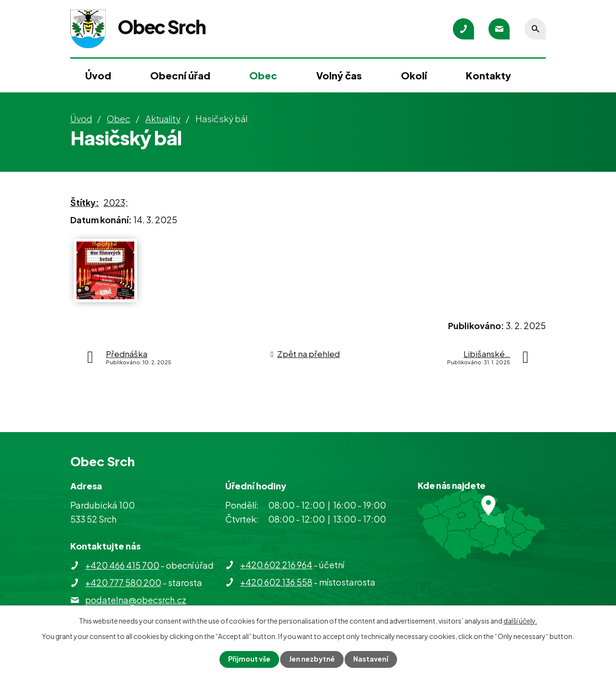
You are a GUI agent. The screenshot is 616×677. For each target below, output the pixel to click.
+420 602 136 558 (276, 582)
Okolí (414, 75)
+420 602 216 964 (276, 565)
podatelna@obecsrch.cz (136, 600)
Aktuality (163, 119)
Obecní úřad (180, 75)
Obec (263, 75)
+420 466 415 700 (122, 565)
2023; (116, 202)
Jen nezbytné (312, 659)
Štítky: (85, 202)
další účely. (520, 621)
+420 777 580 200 (123, 582)
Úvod (98, 75)
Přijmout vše (249, 659)
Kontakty (488, 75)
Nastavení (371, 659)
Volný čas (339, 75)
